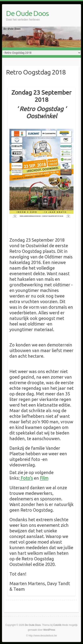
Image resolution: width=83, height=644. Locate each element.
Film (44, 478)
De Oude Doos (27, 13)
